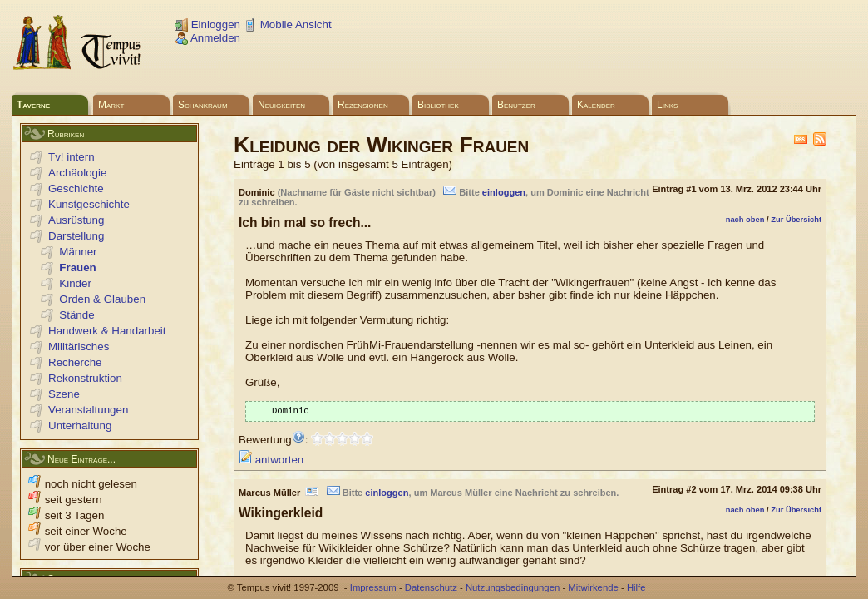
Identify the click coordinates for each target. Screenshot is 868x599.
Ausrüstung (76, 220)
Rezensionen (363, 105)
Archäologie (77, 173)
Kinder (75, 283)
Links (667, 105)
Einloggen (207, 25)
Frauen (77, 267)
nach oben (745, 220)
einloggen (504, 192)
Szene (64, 394)
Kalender (596, 105)
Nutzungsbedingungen (513, 587)
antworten (271, 461)
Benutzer (516, 105)
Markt (111, 105)
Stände (76, 315)
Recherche (75, 362)
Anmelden (207, 38)
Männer (78, 252)
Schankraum (203, 105)
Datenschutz (431, 587)
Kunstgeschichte (89, 204)
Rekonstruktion (85, 378)
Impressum (373, 587)
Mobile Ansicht (288, 25)
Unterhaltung (80, 426)
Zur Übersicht (796, 220)
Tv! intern (72, 157)
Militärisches (79, 347)
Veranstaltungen (88, 410)
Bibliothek (438, 105)
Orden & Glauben (102, 299)
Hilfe (636, 587)
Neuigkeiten (281, 105)
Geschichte (76, 188)
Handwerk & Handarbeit (107, 331)
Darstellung (76, 236)
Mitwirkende (593, 587)
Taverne (33, 105)
